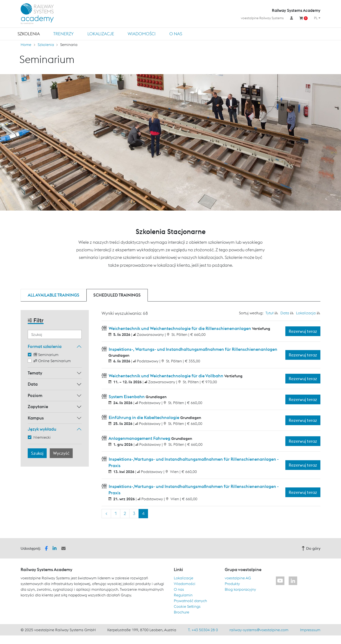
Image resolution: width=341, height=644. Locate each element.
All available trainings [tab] (54, 295)
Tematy (35, 373)
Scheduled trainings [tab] (117, 295)
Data (33, 384)
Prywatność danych (190, 601)
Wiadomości (142, 34)
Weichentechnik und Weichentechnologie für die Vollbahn (166, 376)
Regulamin (183, 595)
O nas (176, 34)
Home (26, 45)
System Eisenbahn (127, 397)
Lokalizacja (306, 313)
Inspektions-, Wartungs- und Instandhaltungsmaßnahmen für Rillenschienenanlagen (193, 349)
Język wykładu (42, 429)
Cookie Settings (187, 606)
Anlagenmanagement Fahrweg (139, 438)
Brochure (182, 612)
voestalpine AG (238, 578)
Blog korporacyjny (240, 589)
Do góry (311, 548)
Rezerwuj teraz (303, 331)
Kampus (36, 418)
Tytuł (269, 313)
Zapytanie (38, 407)
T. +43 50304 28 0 (203, 630)
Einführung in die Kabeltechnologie (144, 417)
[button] (46, 548)
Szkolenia (29, 34)
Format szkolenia (45, 346)
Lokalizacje (101, 34)
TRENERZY (63, 34)
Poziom (35, 395)
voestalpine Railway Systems (262, 18)
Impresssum (310, 630)
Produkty (232, 584)
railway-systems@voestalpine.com (259, 630)
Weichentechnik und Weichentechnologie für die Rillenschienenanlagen (180, 328)
